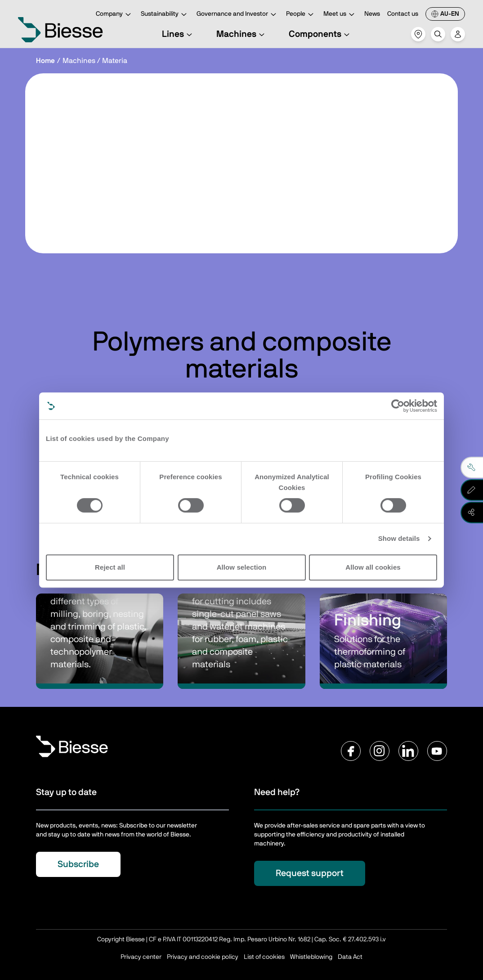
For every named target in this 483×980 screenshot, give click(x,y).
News (372, 14)
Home (45, 61)
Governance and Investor (238, 15)
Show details (399, 538)
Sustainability (165, 15)
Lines (178, 34)
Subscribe (78, 864)
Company (115, 15)
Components (320, 34)
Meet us (340, 15)
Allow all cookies (373, 567)
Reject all (110, 567)
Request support (310, 873)
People (301, 15)
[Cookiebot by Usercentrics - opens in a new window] (398, 406)
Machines (242, 34)
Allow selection (242, 567)
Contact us (403, 14)
